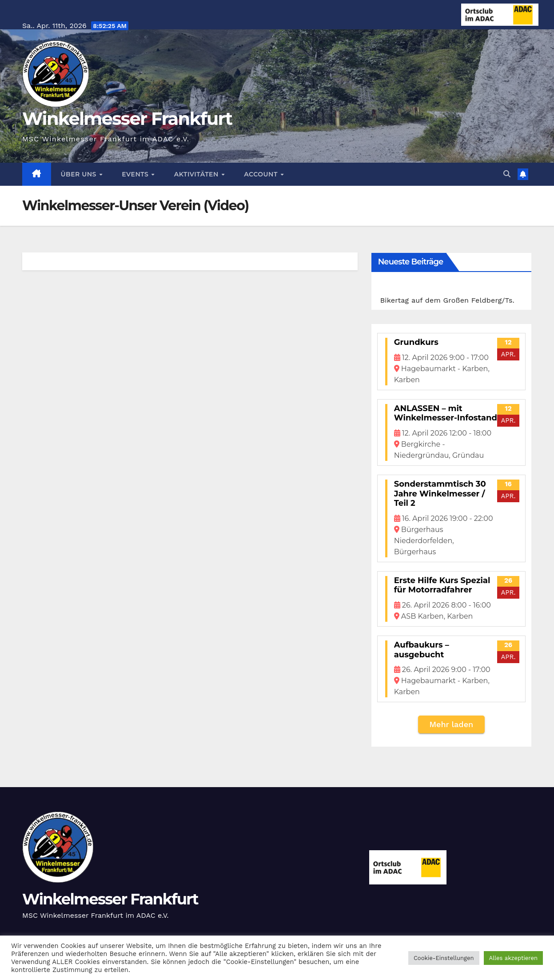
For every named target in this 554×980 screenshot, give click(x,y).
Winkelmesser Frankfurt (127, 118)
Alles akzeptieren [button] (513, 958)
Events (136, 174)
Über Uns (80, 174)
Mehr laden (451, 724)
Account (262, 174)
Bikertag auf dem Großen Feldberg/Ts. (447, 300)
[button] (507, 174)
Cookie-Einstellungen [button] (444, 958)
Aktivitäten (197, 174)
